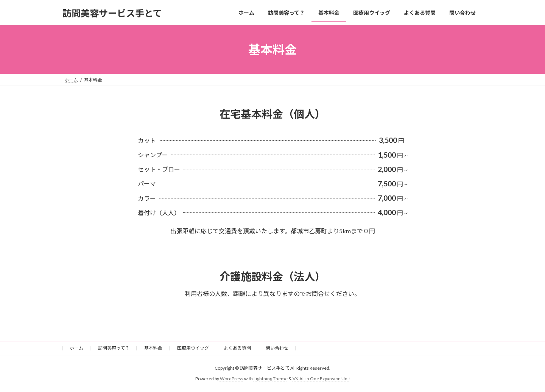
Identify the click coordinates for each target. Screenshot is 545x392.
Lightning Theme (271, 379)
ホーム (76, 348)
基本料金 (153, 348)
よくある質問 (237, 348)
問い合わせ (277, 348)
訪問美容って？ (114, 348)
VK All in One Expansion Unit (321, 379)
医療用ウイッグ (193, 348)
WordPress (232, 379)
